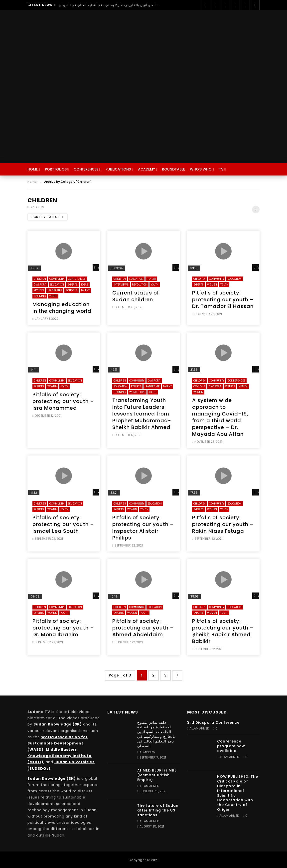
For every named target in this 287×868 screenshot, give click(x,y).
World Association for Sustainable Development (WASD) (58, 743)
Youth (53, 296)
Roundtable (173, 169)
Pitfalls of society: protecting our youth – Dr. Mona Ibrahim (63, 628)
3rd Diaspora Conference (213, 722)
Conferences (86, 169)
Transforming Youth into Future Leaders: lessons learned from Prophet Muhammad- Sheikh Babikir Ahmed (142, 414)
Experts (72, 285)
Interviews (121, 285)
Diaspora (40, 285)
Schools (72, 290)
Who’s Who (201, 169)
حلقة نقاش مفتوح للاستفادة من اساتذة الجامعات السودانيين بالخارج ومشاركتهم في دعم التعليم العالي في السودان (109, 5)
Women (212, 285)
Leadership (55, 290)
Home (33, 169)
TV (221, 169)
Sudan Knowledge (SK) (58, 724)
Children (40, 279)
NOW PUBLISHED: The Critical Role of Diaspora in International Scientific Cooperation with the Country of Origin (238, 793)
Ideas (85, 285)
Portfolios (56, 169)
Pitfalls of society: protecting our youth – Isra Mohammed (63, 401)
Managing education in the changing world (62, 308)
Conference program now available (231, 746)
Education (57, 285)
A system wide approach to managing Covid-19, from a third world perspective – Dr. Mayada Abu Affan (220, 417)
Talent (85, 290)
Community (57, 279)
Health (151, 279)
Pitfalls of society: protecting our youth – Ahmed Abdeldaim (143, 628)
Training (40, 296)
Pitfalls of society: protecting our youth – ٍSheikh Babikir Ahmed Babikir (223, 631)
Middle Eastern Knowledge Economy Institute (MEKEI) (60, 756)
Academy (146, 169)
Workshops (137, 392)
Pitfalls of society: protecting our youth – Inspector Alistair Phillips (143, 528)
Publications (118, 169)
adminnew (147, 752)
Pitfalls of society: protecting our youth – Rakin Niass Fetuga (223, 524)
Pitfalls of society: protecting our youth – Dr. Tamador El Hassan (223, 299)
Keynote (39, 290)
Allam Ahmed (149, 786)
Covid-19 (199, 386)
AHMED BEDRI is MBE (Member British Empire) (157, 775)
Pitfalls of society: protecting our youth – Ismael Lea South (63, 524)
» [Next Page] (177, 675)
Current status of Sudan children (136, 296)
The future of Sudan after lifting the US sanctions (158, 810)
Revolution (140, 285)
